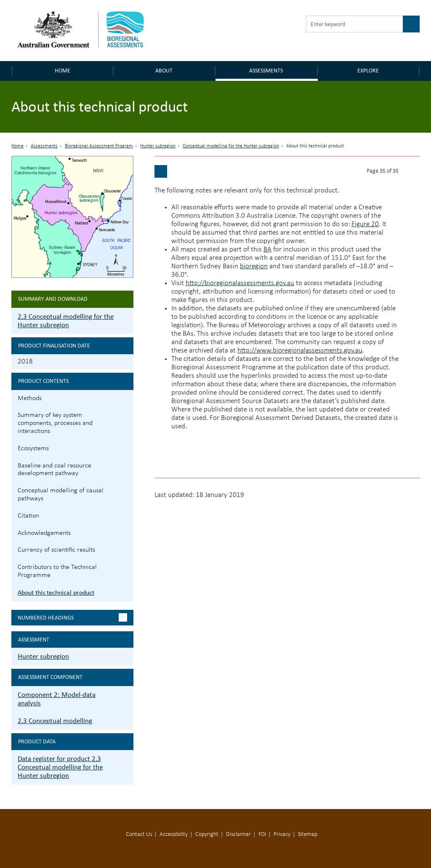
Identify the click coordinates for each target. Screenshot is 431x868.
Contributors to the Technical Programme (57, 571)
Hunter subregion (158, 146)
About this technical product (56, 592)
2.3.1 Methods (126, 397)
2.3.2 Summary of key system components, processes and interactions (126, 414)
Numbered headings (46, 618)
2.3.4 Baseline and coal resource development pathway (126, 465)
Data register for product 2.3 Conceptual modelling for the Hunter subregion (60, 767)
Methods (30, 398)
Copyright (207, 835)
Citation (28, 516)
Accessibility (174, 835)
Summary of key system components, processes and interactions (55, 423)
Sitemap (308, 835)
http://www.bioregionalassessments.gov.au (300, 351)
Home (63, 71)
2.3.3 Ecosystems (126, 447)
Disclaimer (238, 835)
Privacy (282, 835)
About (164, 71)
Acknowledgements (44, 533)
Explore (368, 71)
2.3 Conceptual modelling (55, 721)
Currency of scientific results (56, 550)
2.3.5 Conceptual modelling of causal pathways (126, 490)
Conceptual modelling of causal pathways (61, 495)
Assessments (266, 71)
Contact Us (139, 835)
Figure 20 (365, 224)
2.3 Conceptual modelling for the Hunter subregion (66, 321)
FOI (262, 835)
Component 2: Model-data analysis (57, 699)
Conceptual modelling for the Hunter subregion (231, 146)
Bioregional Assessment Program (99, 146)
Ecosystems (33, 449)
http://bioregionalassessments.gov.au (240, 283)
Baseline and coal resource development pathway (55, 470)
